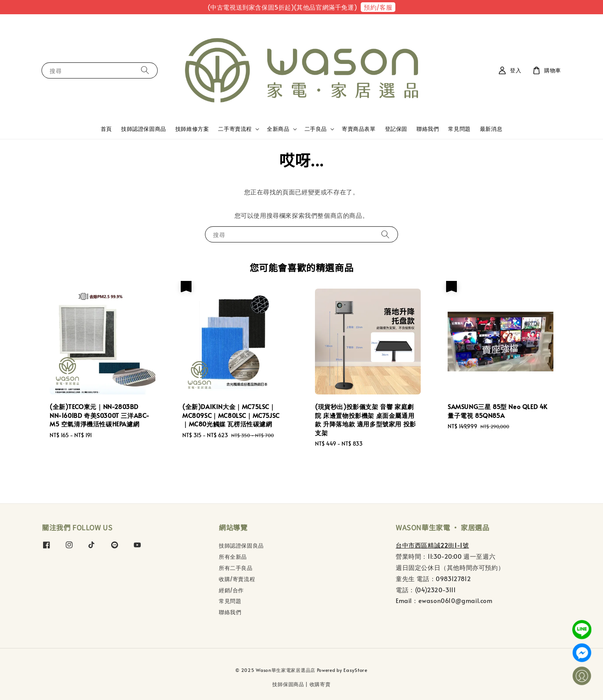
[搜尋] (145, 70)
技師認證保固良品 (241, 546)
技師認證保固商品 (144, 129)
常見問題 (459, 129)
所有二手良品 (236, 568)
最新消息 (491, 129)
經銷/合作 (231, 590)
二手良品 (316, 129)
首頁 (106, 129)
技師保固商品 (288, 684)
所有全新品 (233, 557)
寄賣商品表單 (359, 129)
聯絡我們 (428, 129)
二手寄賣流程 (235, 129)
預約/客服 (378, 7)
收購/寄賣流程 (237, 579)
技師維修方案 (192, 129)
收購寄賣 (320, 684)
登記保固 (396, 129)
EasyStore (355, 670)
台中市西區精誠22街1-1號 (432, 545)
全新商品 (278, 129)
